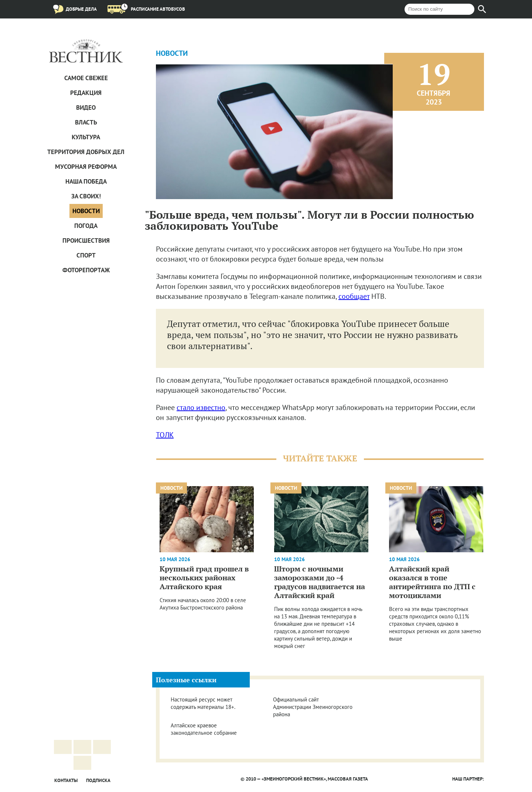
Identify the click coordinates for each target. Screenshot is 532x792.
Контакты (66, 780)
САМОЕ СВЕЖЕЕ (86, 78)
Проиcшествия (86, 240)
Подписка (98, 780)
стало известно (201, 407)
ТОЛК (165, 435)
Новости (86, 211)
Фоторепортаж (86, 270)
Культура (86, 137)
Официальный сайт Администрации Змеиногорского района (313, 707)
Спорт (86, 255)
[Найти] (482, 9)
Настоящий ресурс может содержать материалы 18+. (203, 703)
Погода (86, 226)
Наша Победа (86, 181)
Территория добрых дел (86, 152)
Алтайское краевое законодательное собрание (204, 729)
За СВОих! (86, 196)
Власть (86, 122)
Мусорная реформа (86, 167)
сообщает (354, 296)
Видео (86, 107)
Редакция (86, 93)
